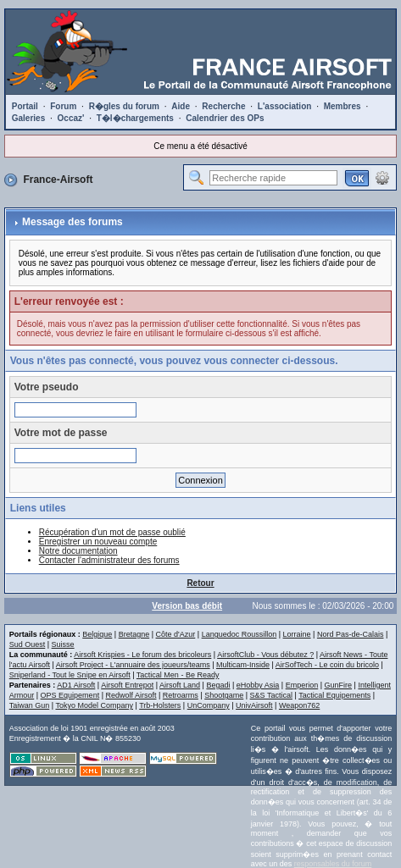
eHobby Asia (258, 685)
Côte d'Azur (176, 634)
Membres (343, 106)
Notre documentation (78, 551)
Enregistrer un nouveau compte (98, 542)
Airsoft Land (180, 685)
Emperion (302, 685)
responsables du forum (333, 864)
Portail (25, 106)
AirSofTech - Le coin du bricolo (327, 665)
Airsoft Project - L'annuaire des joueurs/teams (133, 665)
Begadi (218, 685)
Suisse (63, 644)
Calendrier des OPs (225, 118)
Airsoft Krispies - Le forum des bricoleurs (142, 655)
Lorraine (297, 634)
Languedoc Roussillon (239, 634)
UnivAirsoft (254, 705)
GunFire (339, 685)
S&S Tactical (271, 695)
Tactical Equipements (334, 695)
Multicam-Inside (243, 665)
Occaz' (71, 118)
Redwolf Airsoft (131, 695)
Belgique (97, 634)
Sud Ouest (28, 644)
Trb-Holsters (160, 705)
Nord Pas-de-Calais (351, 634)
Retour (200, 583)
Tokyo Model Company (94, 705)
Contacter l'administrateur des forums (109, 560)
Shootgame (224, 695)
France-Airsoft (58, 180)
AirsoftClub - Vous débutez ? (265, 655)
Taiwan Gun (30, 705)
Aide (181, 106)
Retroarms (181, 695)
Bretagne (134, 634)
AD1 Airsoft (76, 685)
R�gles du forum (124, 106)
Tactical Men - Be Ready (178, 675)
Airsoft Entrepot (127, 685)
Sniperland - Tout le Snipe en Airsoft (70, 675)
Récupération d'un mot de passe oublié (112, 532)
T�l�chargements (135, 118)
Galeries (28, 118)
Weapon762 (299, 705)
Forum (63, 106)
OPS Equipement (70, 695)
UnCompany (209, 705)
